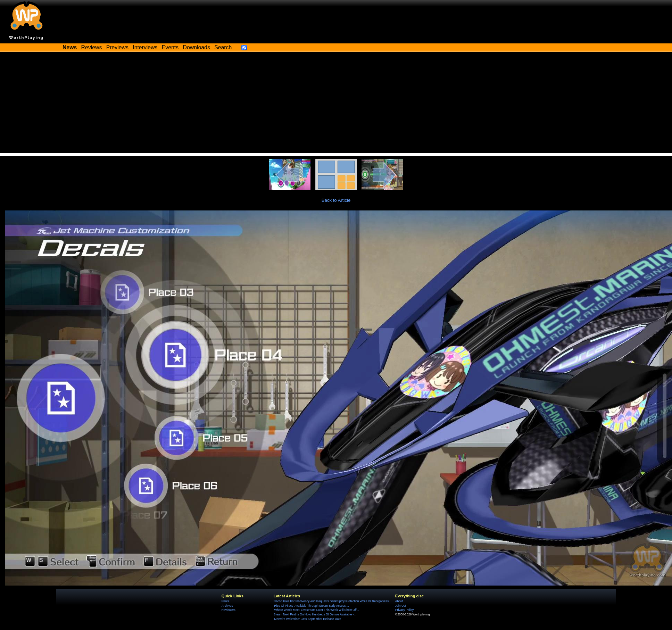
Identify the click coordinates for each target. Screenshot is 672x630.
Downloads (197, 47)
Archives (227, 606)
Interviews (145, 47)
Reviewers (229, 610)
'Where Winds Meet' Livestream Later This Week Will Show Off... (316, 610)
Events (170, 47)
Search (223, 47)
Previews (117, 47)
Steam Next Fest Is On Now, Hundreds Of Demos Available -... (315, 614)
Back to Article (336, 200)
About (399, 601)
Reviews (92, 47)
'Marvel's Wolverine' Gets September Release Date (308, 619)
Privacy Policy (404, 610)
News (225, 601)
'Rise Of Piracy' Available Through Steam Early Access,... (311, 606)
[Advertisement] (336, 104)
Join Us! (401, 606)
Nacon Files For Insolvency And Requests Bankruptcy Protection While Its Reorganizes (331, 601)
